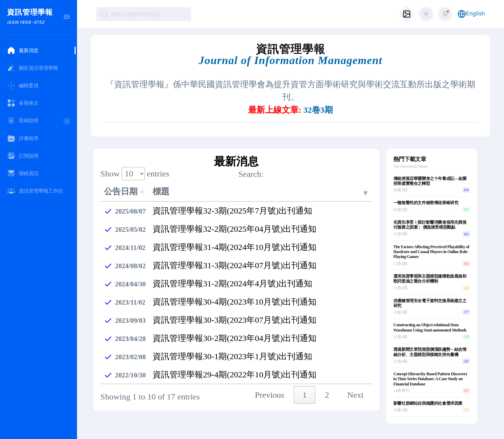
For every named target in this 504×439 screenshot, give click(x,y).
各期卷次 (23, 103)
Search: (305, 158)
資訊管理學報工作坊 (35, 191)
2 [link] (327, 378)
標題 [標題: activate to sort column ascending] (161, 175)
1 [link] (304, 378)
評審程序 (23, 138)
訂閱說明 (23, 156)
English (471, 14)
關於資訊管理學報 (33, 68)
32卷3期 (318, 93)
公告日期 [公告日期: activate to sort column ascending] (121, 175)
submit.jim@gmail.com (225, 431)
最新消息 (23, 50)
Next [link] (355, 378)
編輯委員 (23, 85)
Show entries (135, 157)
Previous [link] (269, 378)
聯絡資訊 (23, 173)
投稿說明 (39, 123)
